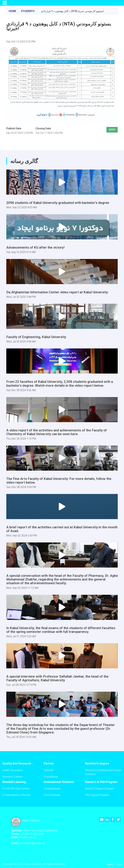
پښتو (110, 864)
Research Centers (13, 777)
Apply (112, 130)
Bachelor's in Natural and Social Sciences (103, 772)
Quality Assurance (13, 770)
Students (28, 11)
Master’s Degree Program (100, 789)
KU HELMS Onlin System (16, 789)
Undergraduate (52, 789)
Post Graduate (52, 795)
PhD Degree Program (97, 795)
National (48, 770)
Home (12, 11)
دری (119, 864)
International (51, 777)
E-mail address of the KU (16, 795)
